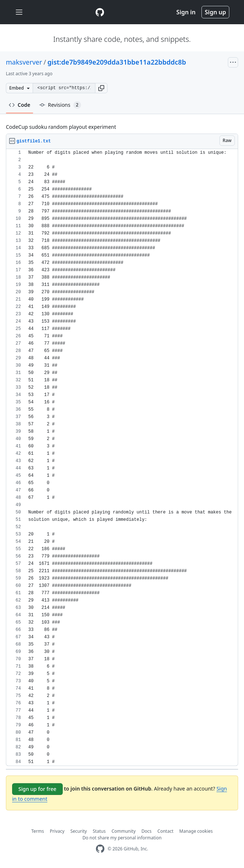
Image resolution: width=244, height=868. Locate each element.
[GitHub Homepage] (100, 849)
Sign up (215, 12)
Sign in (186, 12)
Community (124, 831)
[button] (101, 88)
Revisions (60, 105)
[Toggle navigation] (19, 12)
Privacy (57, 831)
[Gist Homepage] (100, 12)
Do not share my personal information (122, 838)
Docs (147, 831)
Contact (165, 831)
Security (79, 831)
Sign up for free (37, 789)
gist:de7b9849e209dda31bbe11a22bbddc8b (117, 62)
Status (99, 831)
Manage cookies (196, 831)
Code (20, 105)
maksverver (24, 62)
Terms (38, 831)
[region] (122, 457)
